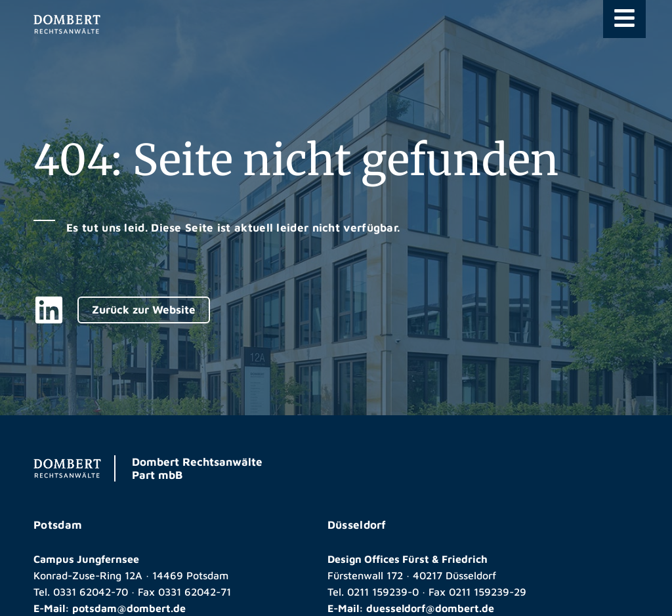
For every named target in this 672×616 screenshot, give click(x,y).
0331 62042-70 (91, 592)
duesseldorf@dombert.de (430, 608)
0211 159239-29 (488, 592)
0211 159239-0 (383, 592)
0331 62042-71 (195, 592)
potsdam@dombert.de (129, 608)
